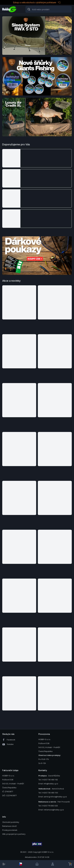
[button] (37, 158)
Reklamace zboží (9, 826)
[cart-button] (70, 864)
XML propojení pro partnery (14, 834)
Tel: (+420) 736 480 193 (48, 793)
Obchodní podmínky (11, 822)
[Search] (49, 9)
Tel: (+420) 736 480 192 (48, 780)
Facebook (11, 740)
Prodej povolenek (10, 830)
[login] (54, 864)
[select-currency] (21, 864)
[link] (37, 864)
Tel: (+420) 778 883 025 (48, 806)
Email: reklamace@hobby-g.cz (51, 810)
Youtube (10, 744)
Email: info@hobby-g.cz (48, 784)
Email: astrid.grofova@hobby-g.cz (53, 797)
